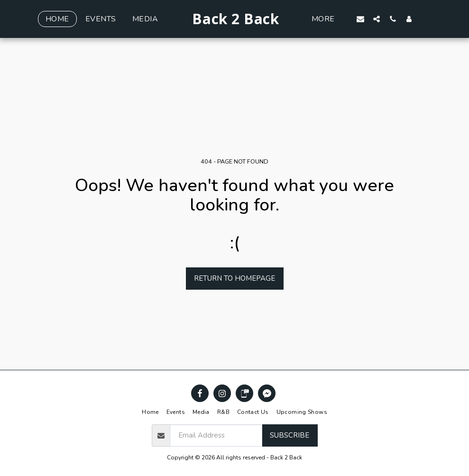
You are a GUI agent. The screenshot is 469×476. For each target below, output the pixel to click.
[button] (377, 19)
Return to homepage (234, 278)
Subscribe (290, 435)
